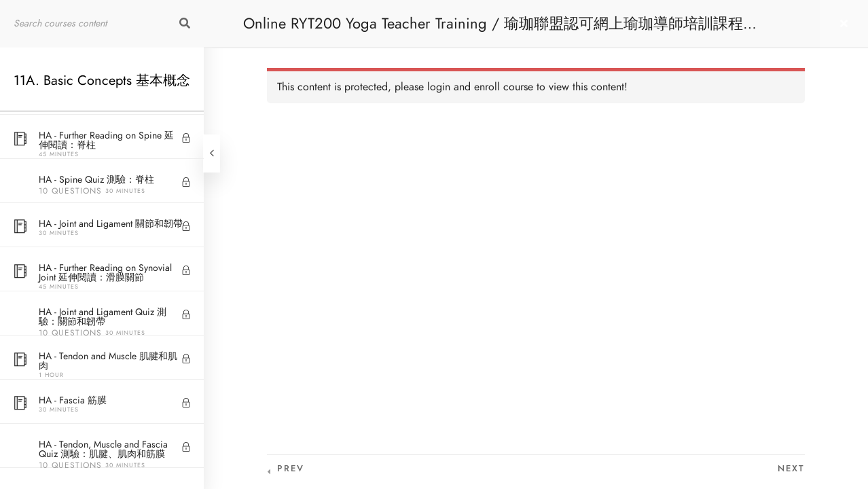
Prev (291, 469)
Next (791, 469)
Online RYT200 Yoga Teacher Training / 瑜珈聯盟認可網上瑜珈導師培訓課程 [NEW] (493, 30)
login (439, 87)
